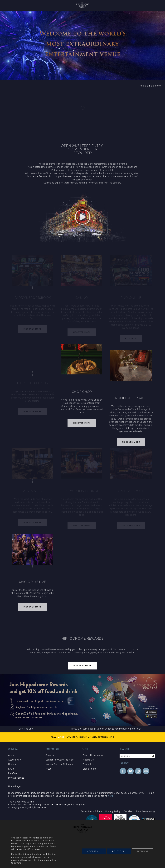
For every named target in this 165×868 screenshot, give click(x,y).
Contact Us (88, 764)
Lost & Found (90, 769)
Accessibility (15, 760)
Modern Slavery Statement (60, 764)
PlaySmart (14, 773)
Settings (143, 851)
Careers (50, 755)
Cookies (128, 811)
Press (49, 769)
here (110, 796)
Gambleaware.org (145, 811)
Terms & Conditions (91, 811)
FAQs (11, 769)
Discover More (82, 426)
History (12, 764)
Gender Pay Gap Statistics (60, 760)
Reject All (119, 851)
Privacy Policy (113, 811)
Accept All (94, 851)
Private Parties (16, 778)
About (12, 755)
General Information (93, 755)
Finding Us (88, 760)
